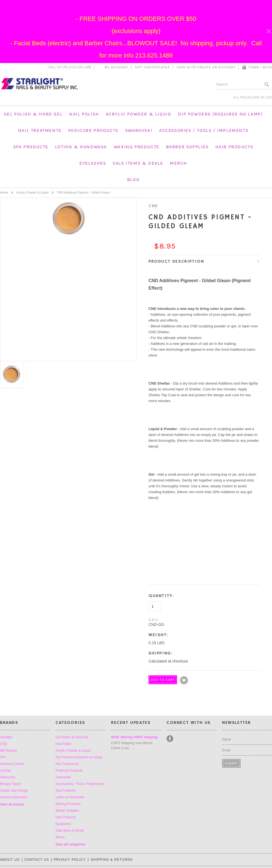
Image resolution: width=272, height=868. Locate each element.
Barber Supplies (187, 147)
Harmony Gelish (12, 764)
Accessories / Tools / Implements (204, 130)
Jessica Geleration (14, 797)
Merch (178, 163)
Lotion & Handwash (81, 147)
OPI (3, 757)
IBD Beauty (8, 751)
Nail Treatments (40, 130)
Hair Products (234, 147)
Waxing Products (137, 147)
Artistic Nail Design (14, 791)
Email (226, 750)
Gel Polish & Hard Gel (33, 114)
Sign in (183, 67)
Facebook (170, 739)
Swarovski (139, 130)
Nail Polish (84, 114)
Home (4, 192)
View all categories (70, 844)
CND (4, 744)
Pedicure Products (93, 130)
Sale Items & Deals (138, 163)
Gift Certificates (152, 67)
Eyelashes (93, 163)
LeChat (5, 771)
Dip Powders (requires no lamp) (220, 114)
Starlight (6, 737)
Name (226, 739)
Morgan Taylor (11, 784)
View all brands (12, 804)
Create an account (216, 67)
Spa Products (31, 147)
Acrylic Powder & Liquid (139, 114)
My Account (116, 67)
